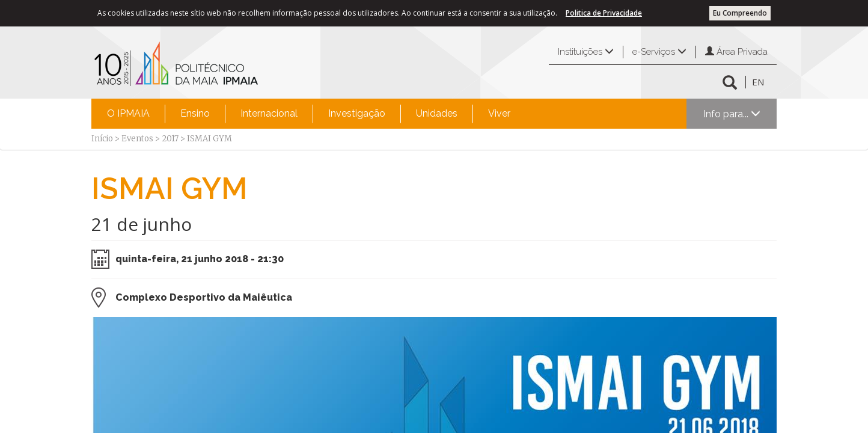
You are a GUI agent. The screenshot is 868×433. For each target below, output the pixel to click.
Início (102, 139)
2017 (170, 139)
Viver (499, 113)
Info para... (732, 114)
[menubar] (309, 114)
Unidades (437, 113)
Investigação (357, 113)
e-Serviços (659, 52)
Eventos (137, 139)
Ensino (195, 113)
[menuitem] (128, 114)
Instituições (586, 52)
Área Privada (736, 52)
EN (758, 82)
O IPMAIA (128, 113)
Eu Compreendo (740, 13)
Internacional (269, 113)
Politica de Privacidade (604, 13)
